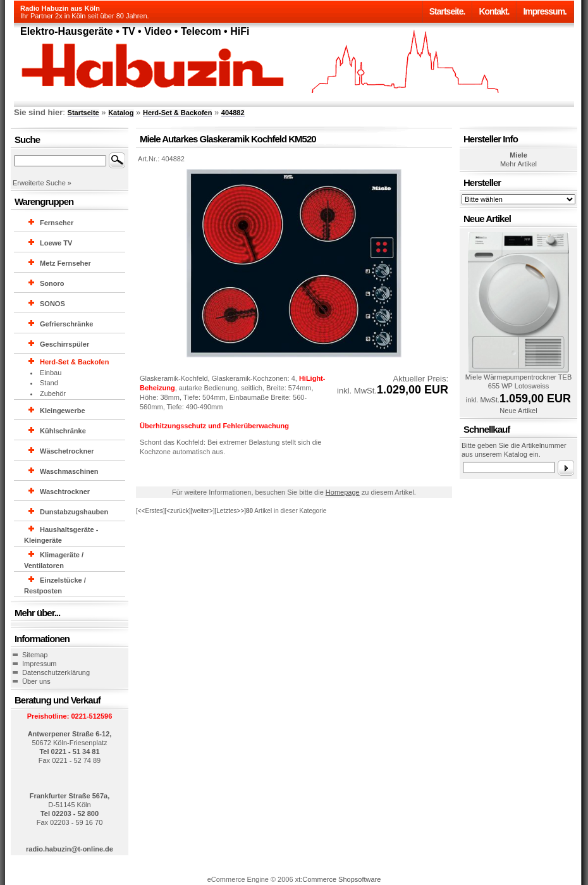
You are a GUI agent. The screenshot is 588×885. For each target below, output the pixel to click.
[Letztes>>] (230, 511)
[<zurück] (178, 511)
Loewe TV (56, 243)
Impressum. (545, 11)
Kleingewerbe (63, 411)
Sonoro (52, 283)
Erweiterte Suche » (42, 183)
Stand (49, 383)
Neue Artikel (518, 411)
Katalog (121, 113)
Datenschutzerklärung (56, 672)
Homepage (343, 492)
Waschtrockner (65, 492)
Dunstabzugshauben (74, 512)
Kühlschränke (63, 431)
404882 (233, 113)
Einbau (51, 373)
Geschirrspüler (64, 344)
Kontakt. (494, 11)
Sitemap (35, 655)
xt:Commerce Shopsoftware (338, 879)
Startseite (83, 113)
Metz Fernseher (65, 263)
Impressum (39, 664)
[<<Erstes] (150, 511)
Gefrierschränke (66, 324)
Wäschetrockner (67, 451)
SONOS (52, 304)
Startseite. (447, 11)
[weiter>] (202, 511)
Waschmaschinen (69, 471)
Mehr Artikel (518, 164)
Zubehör (53, 393)
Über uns (36, 681)
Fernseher (57, 223)
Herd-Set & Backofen (177, 113)
